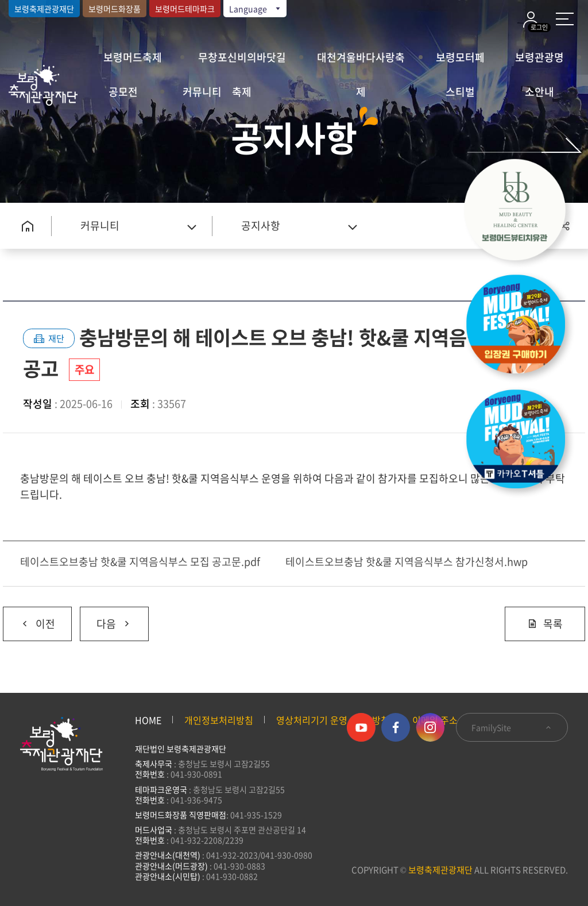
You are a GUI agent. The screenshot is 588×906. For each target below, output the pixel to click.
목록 (545, 624)
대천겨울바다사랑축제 (361, 62)
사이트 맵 (565, 19)
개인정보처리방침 (219, 720)
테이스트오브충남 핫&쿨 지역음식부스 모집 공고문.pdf (140, 562)
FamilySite (512, 727)
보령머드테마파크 (185, 9)
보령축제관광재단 (44, 9)
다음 (106, 619)
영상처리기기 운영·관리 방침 (333, 720)
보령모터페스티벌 (460, 62)
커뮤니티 (202, 92)
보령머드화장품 (115, 9)
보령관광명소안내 (539, 62)
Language (256, 9)
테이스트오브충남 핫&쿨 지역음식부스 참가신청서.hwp (407, 562)
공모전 (123, 92)
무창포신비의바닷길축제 (242, 62)
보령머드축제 (133, 57)
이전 (29, 619)
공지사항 (261, 225)
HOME (148, 720)
